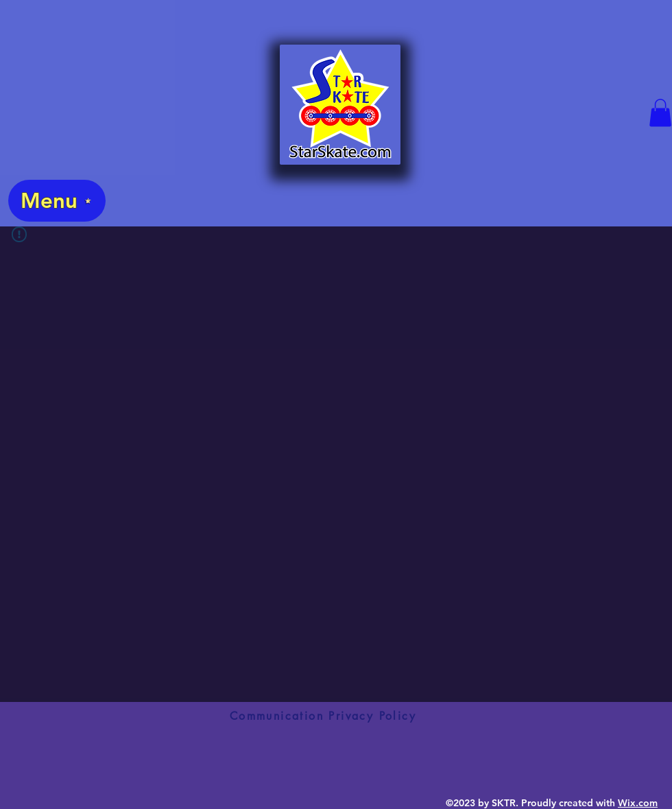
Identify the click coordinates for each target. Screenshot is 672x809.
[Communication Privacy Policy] (323, 716)
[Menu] (57, 201)
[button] (660, 113)
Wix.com (638, 803)
